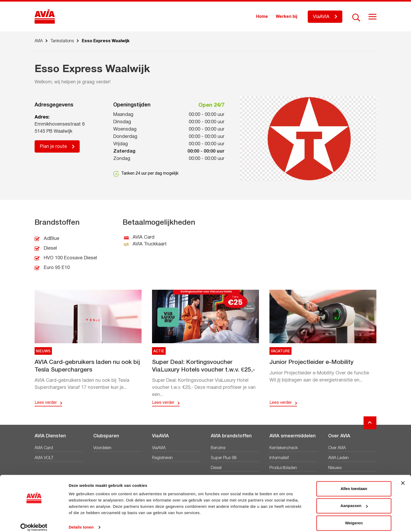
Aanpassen (354, 500)
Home (262, 17)
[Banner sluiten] (403, 477)
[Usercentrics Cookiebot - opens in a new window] (34, 522)
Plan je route (53, 147)
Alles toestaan (354, 483)
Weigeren (354, 517)
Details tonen (81, 522)
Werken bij (286, 17)
